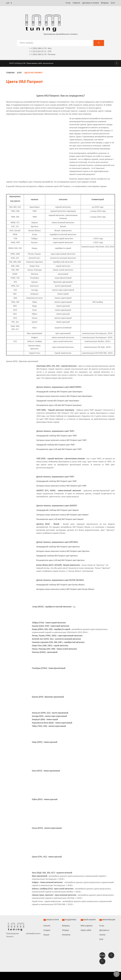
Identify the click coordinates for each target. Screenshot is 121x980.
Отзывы (65, 930)
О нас (68, 3)
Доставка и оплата (91, 3)
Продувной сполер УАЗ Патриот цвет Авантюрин (58, 401)
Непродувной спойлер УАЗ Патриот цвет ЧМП (57, 436)
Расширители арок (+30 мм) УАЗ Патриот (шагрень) (59, 405)
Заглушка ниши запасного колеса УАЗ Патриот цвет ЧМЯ (61, 486)
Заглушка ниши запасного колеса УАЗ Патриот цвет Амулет (62, 515)
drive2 (102, 955)
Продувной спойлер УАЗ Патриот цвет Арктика (57, 556)
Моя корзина (87, 926)
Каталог (47, 926)
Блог (113, 3)
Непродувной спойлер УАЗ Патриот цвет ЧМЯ (56, 481)
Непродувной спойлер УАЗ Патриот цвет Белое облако (60, 585)
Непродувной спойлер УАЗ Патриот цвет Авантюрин (59, 392)
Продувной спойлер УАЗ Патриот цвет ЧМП (56, 445)
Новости (76, 3)
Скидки (47, 930)
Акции (46, 935)
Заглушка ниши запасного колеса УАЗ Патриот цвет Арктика (63, 551)
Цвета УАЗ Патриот (25, 82)
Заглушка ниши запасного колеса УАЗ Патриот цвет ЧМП (61, 440)
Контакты (66, 935)
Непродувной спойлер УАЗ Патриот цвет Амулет (58, 510)
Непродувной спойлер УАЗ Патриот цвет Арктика (58, 547)
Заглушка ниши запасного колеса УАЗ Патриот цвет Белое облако (65, 589)
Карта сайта (86, 930)
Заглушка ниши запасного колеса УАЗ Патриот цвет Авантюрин (64, 396)
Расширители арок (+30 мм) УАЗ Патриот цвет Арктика (60, 560)
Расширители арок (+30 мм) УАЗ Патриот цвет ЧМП (59, 449)
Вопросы (105, 3)
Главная (10, 73)
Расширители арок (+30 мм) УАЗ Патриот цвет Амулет (60, 519)
